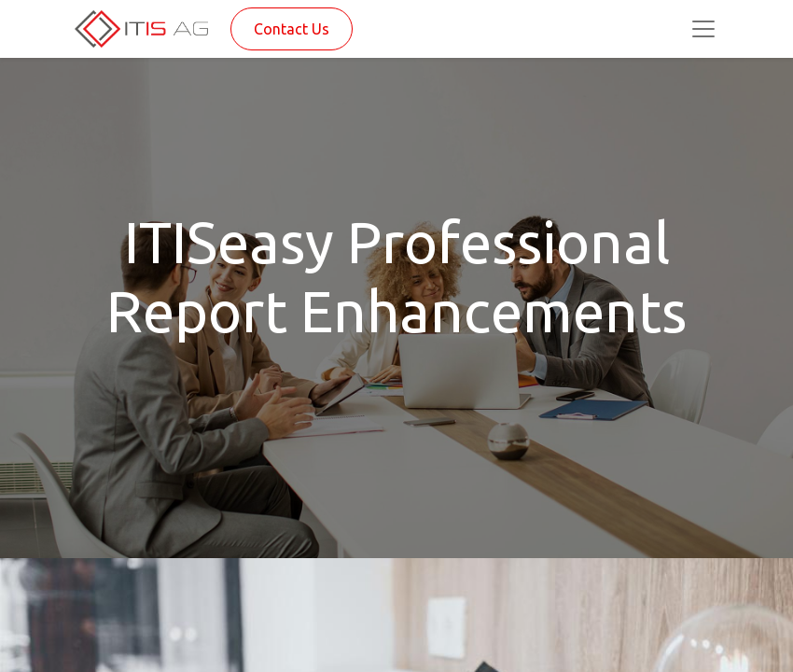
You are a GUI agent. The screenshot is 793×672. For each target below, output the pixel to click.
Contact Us (292, 29)
